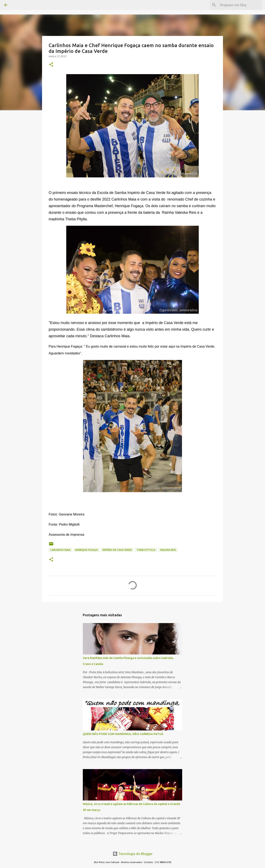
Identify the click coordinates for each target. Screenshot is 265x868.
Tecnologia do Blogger (133, 854)
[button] (51, 65)
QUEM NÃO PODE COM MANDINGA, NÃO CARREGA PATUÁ (123, 734)
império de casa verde (117, 550)
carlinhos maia (60, 550)
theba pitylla (146, 550)
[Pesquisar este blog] (240, 5)
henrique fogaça (86, 550)
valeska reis (168, 550)
